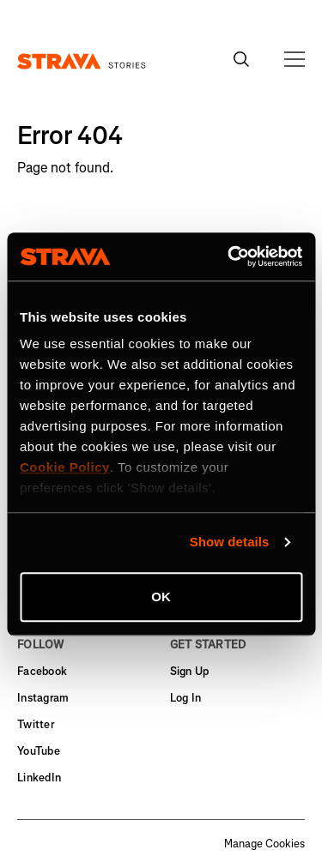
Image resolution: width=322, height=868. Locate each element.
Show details (230, 542)
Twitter (36, 724)
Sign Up (190, 671)
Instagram (43, 698)
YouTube (39, 751)
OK (161, 597)
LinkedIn (39, 778)
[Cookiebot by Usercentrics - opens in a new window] (229, 256)
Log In (186, 698)
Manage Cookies (264, 844)
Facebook (42, 671)
